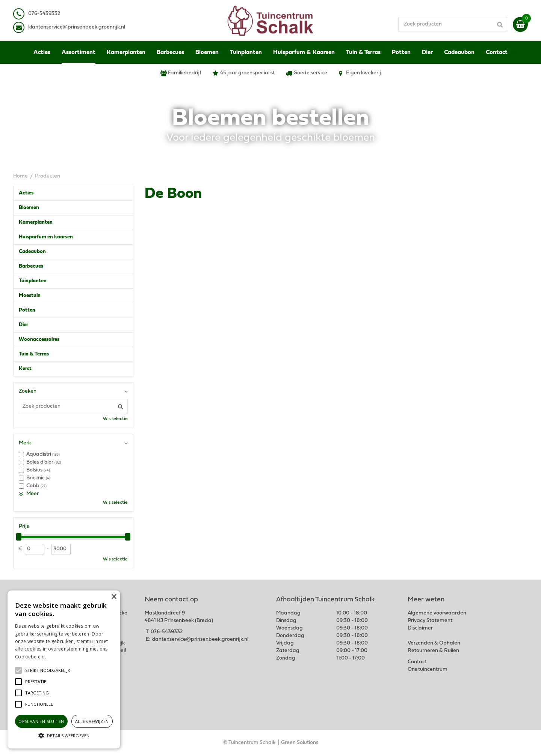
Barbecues (31, 266)
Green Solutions (300, 743)
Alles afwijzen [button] (92, 721)
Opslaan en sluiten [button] (41, 721)
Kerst (25, 369)
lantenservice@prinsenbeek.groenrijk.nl (78, 27)
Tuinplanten (33, 281)
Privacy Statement (430, 621)
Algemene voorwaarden (437, 613)
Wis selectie (115, 419)
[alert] (64, 669)
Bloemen (29, 208)
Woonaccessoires (39, 340)
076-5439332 (167, 632)
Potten (27, 310)
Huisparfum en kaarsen (46, 237)
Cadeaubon (32, 252)
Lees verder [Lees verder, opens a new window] (60, 657)
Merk (25, 443)
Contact (417, 662)
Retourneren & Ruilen (433, 651)
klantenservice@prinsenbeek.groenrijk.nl (200, 639)
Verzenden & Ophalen (434, 643)
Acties (26, 193)
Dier (23, 325)
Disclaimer (420, 628)
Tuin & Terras (34, 354)
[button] (48, 670)
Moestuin (30, 296)
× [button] (114, 597)
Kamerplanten (36, 222)
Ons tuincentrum (428, 669)
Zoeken (28, 391)
